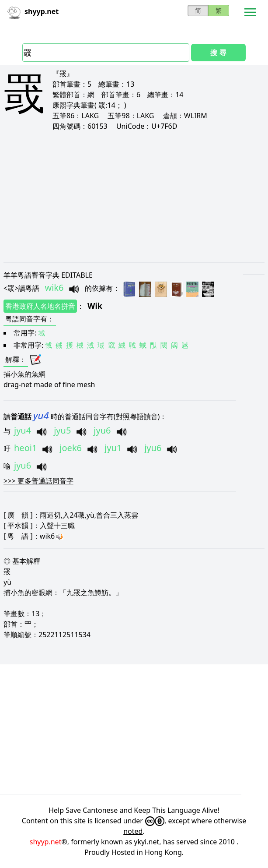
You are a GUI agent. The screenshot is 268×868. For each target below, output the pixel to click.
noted (133, 831)
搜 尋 (218, 53)
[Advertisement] (134, 196)
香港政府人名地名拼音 (40, 306)
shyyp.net (46, 842)
